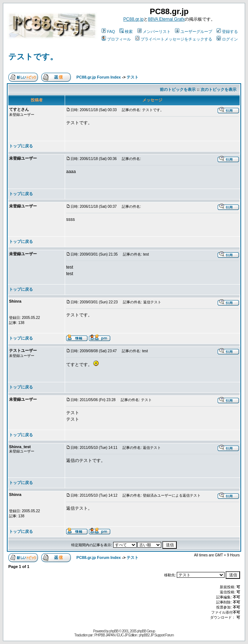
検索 (126, 31)
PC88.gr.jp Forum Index (99, 77)
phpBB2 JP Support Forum (156, 635)
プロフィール (116, 39)
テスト (132, 77)
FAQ (108, 31)
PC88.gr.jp (133, 19)
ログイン (227, 39)
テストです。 (33, 57)
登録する (227, 31)
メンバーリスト (154, 31)
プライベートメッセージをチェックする (174, 39)
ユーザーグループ (194, 31)
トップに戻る (21, 146)
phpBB (114, 631)
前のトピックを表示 (178, 89)
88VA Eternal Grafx (166, 19)
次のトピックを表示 (219, 89)
